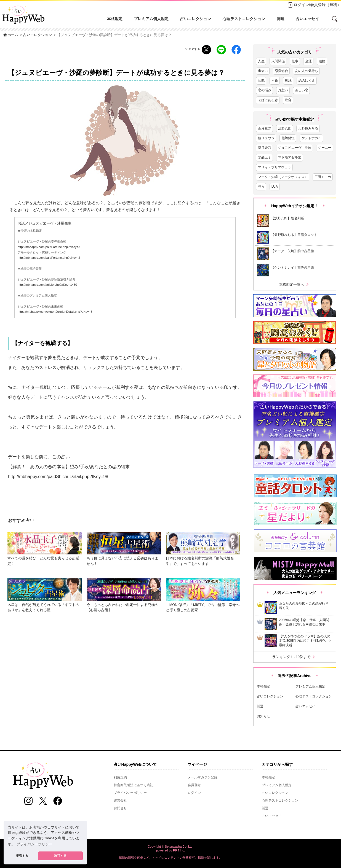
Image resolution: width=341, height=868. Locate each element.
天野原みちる (308, 128)
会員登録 (194, 785)
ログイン (194, 793)
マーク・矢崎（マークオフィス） (283, 177)
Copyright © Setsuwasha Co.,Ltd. (171, 847)
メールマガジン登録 (203, 777)
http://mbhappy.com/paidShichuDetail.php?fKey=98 (58, 477)
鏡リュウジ (266, 138)
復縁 (288, 80)
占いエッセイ (307, 19)
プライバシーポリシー (130, 793)
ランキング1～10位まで (295, 657)
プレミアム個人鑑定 (151, 19)
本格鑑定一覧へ (295, 285)
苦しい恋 (302, 90)
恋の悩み (265, 90)
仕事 (295, 61)
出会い (263, 71)
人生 (261, 61)
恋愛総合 (281, 71)
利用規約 (120, 777)
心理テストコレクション (244, 19)
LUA (275, 187)
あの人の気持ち (307, 71)
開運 (281, 19)
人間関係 (278, 61)
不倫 (275, 80)
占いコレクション (196, 19)
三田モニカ (323, 177)
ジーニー (325, 148)
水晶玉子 (265, 157)
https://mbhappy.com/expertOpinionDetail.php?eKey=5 (55, 312)
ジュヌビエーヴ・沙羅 (295, 148)
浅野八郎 (285, 128)
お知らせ (263, 716)
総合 (288, 100)
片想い (283, 90)
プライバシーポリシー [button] (34, 844)
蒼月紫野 (265, 128)
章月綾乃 (265, 148)
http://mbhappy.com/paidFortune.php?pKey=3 (49, 247)
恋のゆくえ (307, 80)
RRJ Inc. (179, 850)
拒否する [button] (22, 856)
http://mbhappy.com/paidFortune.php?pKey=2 (49, 258)
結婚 (322, 61)
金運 (308, 61)
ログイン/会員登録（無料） (314, 5)
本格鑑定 (115, 19)
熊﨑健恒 (288, 138)
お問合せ (120, 808)
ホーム (10, 35)
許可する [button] (60, 856)
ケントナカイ (311, 138)
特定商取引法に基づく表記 (134, 785)
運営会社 (120, 800)
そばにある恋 (268, 100)
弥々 (261, 187)
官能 (261, 80)
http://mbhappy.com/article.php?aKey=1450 (47, 285)
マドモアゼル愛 (290, 157)
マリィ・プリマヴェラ (275, 167)
